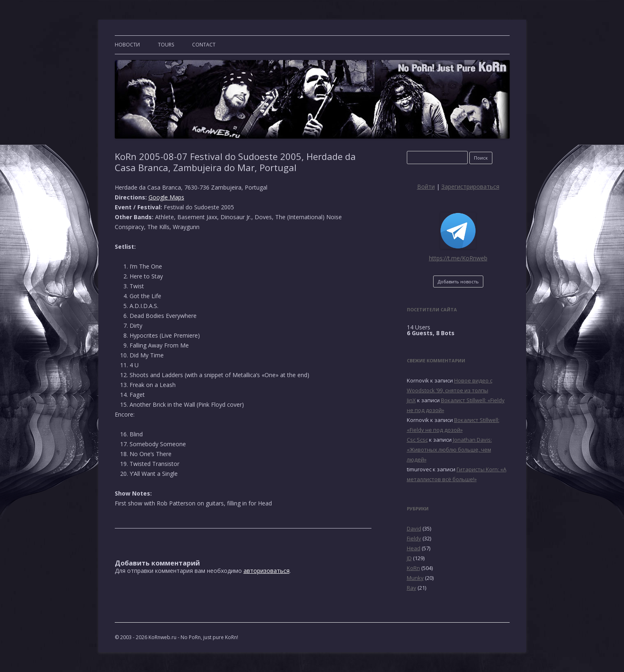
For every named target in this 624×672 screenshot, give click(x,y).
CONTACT (204, 45)
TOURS (166, 45)
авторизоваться (267, 571)
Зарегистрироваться (470, 187)
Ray (412, 588)
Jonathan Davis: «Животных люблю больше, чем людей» (449, 450)
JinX (411, 400)
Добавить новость (458, 282)
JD (409, 558)
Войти (426, 187)
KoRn (413, 568)
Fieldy (414, 538)
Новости (127, 45)
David (414, 528)
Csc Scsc (417, 440)
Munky (415, 578)
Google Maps (166, 197)
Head (414, 548)
